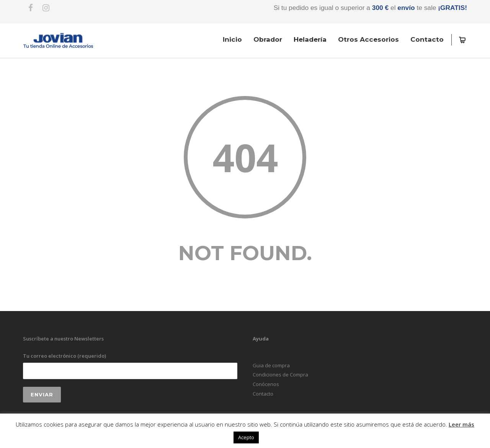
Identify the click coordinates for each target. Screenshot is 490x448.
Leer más (461, 424)
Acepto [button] (246, 437)
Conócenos (266, 384)
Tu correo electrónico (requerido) (130, 366)
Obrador (268, 39)
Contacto (427, 39)
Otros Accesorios (368, 39)
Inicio (232, 39)
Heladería (310, 39)
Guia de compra (271, 365)
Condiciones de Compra (280, 375)
